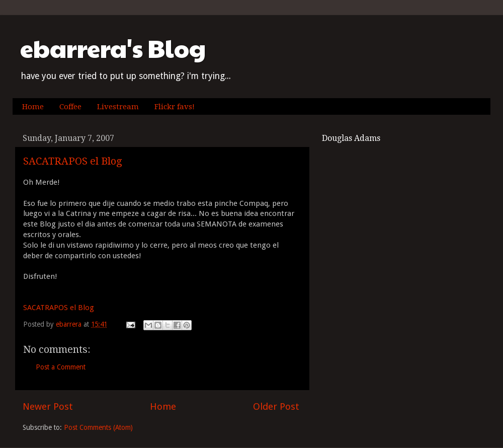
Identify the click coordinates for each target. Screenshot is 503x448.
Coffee (70, 107)
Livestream (118, 107)
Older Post (276, 406)
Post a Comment (61, 367)
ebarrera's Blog (113, 48)
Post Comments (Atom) (98, 427)
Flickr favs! (175, 107)
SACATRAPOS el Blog (73, 161)
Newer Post (48, 406)
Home (33, 107)
